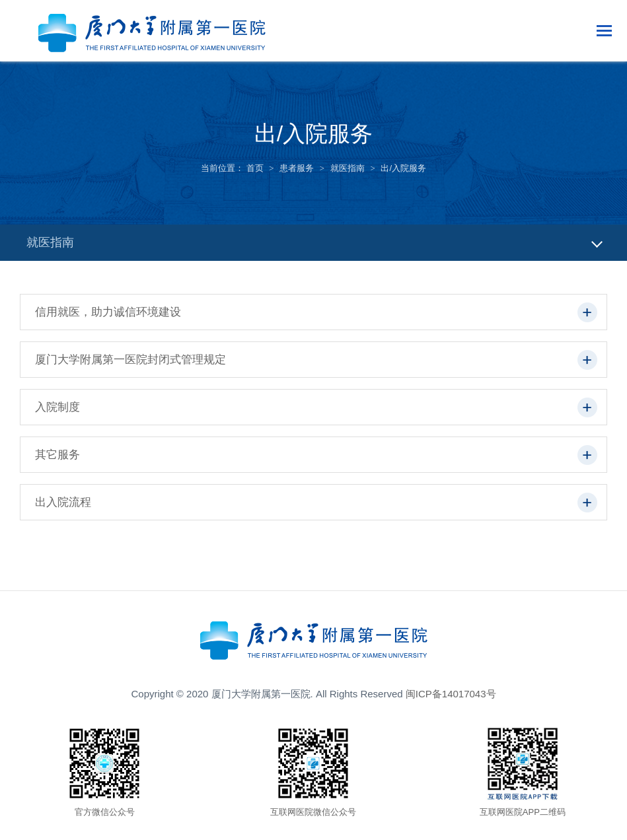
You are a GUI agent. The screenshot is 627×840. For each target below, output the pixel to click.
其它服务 (57, 455)
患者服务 (297, 168)
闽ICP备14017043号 (451, 694)
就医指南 (348, 168)
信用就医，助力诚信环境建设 (108, 312)
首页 (255, 168)
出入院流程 (63, 502)
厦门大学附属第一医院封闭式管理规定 (130, 360)
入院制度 (57, 407)
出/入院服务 (403, 168)
